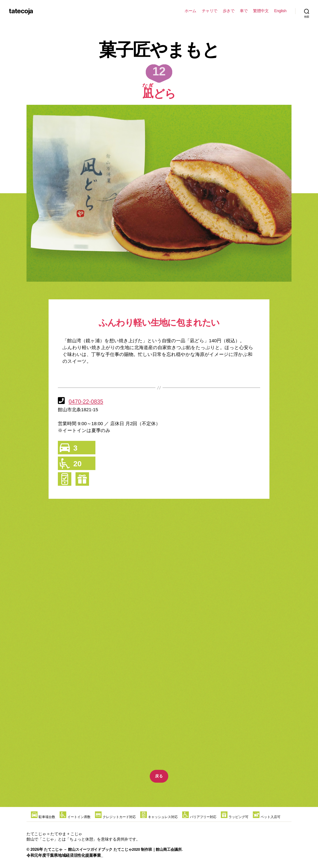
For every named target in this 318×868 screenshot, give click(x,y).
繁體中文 (261, 11)
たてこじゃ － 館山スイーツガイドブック (80, 849)
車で (244, 11)
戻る (159, 776)
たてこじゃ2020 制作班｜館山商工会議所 (154, 849)
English (280, 11)
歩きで (229, 11)
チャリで (210, 11)
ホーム (190, 11)
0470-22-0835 (87, 401)
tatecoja (25, 11)
